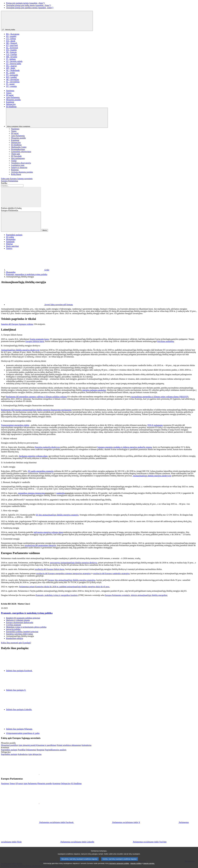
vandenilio (60, 493)
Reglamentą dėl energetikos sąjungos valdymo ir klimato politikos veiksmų (36, 397)
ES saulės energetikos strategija (41, 471)
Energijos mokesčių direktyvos (47, 447)
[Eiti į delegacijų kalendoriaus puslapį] (23, 754)
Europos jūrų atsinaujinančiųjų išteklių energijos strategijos (71, 580)
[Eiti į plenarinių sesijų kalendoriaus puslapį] (86, 745)
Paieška (4, 183)
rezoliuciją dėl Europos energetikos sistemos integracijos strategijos (63, 574)
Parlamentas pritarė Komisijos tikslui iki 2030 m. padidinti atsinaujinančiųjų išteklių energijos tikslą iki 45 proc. (64, 587)
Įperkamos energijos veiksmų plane (33, 456)
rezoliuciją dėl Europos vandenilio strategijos (111, 574)
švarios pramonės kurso (39, 339)
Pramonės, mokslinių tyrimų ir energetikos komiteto (57, 595)
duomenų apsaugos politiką (119, 866)
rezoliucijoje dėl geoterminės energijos (40, 545)
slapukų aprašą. (149, 866)
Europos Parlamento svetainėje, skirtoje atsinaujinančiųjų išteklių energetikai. (136, 595)
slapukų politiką (136, 866)
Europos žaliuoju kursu (35, 341)
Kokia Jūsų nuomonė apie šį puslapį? (16, 643)
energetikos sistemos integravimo (31, 493)
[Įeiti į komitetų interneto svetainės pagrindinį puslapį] (9, 750)
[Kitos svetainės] (57, 118)
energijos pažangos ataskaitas (94, 390)
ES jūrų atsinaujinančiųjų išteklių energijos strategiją (57, 515)
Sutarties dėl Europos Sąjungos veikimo (17, 324)
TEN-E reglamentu (155, 425)
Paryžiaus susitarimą (166, 341)
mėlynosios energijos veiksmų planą (48, 532)
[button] (39, 774)
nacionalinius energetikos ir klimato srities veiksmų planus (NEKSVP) (160, 397)
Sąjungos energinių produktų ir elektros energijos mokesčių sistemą (125, 447)
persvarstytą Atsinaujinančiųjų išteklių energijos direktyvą (74, 563)
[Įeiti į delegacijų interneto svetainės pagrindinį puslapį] (9, 754)
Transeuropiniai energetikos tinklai (15, 425)
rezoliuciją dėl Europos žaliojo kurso (50, 569)
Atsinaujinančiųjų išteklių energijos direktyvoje (20, 350)
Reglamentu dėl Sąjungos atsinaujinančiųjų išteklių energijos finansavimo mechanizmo (36, 410)
